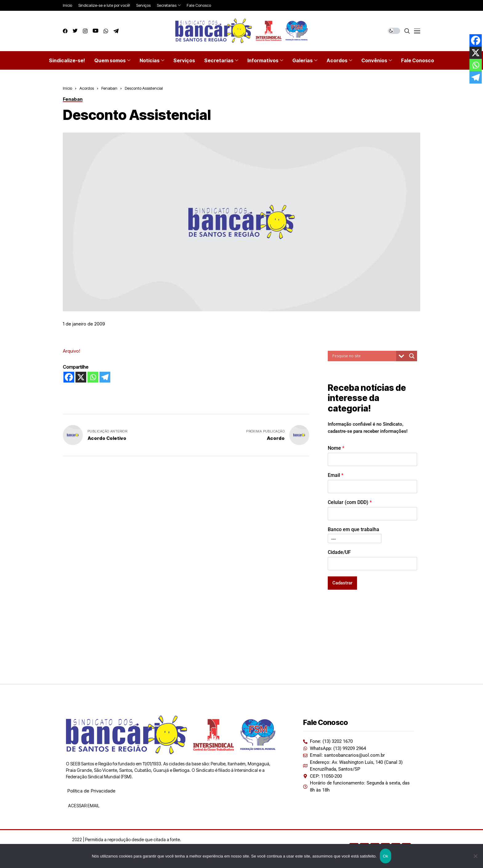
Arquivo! (71, 351)
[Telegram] (105, 377)
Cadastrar (342, 583)
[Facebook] (69, 377)
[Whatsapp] (93, 377)
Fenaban (109, 88)
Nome (336, 448)
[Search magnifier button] (412, 356)
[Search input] (363, 356)
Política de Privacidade (91, 791)
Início (67, 88)
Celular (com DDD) (350, 502)
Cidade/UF (339, 552)
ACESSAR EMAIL (83, 806)
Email (336, 475)
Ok (386, 856)
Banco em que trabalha (353, 529)
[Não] (475, 856)
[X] (81, 377)
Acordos (87, 88)
